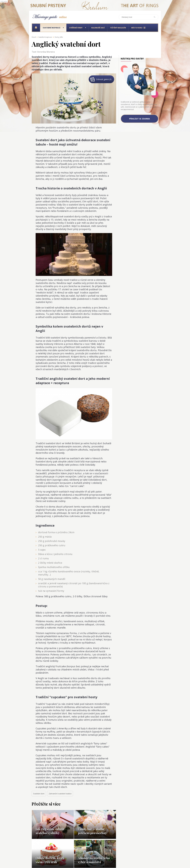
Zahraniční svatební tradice (60, 794)
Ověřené (76, 28)
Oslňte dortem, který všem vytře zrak (50, 860)
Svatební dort (39, 794)
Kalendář (98, 28)
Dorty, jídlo (59, 37)
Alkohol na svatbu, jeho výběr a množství (94, 860)
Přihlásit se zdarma (140, 119)
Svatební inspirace (45, 37)
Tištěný (118, 28)
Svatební (52, 28)
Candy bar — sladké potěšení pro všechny (92, 831)
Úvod (34, 37)
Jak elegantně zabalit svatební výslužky (50, 831)
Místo (137, 28)
